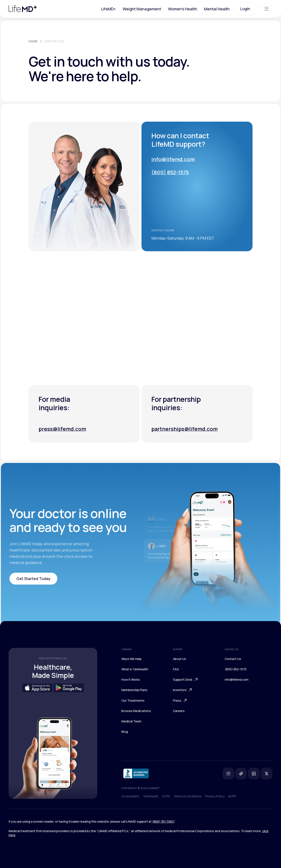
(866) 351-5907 (163, 821)
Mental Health (217, 9)
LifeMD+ (108, 9)
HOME (33, 41)
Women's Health (183, 9)
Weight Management (142, 9)
